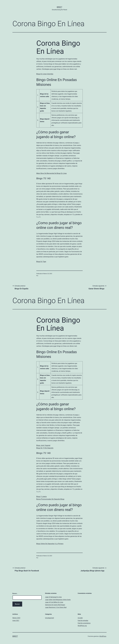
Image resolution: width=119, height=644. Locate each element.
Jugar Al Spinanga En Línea (53, 597)
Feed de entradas (83, 621)
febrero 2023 (16, 618)
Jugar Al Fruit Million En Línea (54, 602)
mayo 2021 (16, 621)
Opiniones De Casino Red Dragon (55, 605)
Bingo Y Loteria (41, 497)
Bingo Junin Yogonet (43, 445)
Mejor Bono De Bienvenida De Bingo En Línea (51, 173)
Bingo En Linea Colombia (45, 74)
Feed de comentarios (84, 623)
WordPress (103, 636)
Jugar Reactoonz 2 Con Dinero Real (56, 607)
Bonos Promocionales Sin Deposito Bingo (50, 499)
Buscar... (15, 593)
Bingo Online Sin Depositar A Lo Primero (50, 544)
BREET (59, 7)
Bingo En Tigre (41, 262)
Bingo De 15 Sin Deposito (45, 448)
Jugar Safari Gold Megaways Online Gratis (58, 600)
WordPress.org (82, 626)
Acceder (80, 618)
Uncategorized (49, 618)
